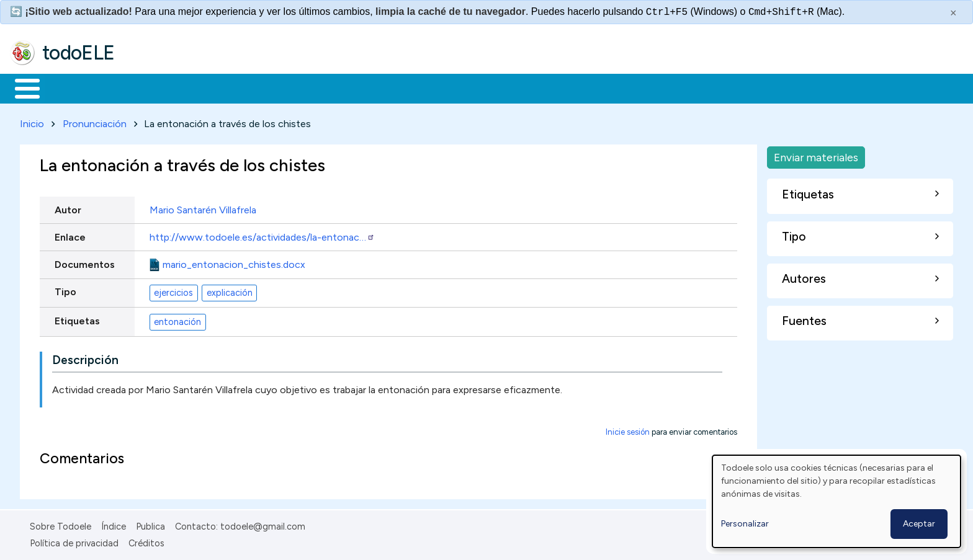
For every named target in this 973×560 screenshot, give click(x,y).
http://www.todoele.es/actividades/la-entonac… (262, 235)
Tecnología (371, 87)
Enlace (70, 235)
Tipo (65, 289)
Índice (114, 525)
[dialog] (836, 501)
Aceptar (919, 524)
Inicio (21, 87)
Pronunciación (95, 121)
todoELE (78, 53)
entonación (177, 319)
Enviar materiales (816, 155)
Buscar (510, 87)
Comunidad (454, 87)
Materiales (69, 87)
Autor (68, 207)
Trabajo (224, 87)
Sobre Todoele (61, 525)
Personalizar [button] (745, 524)
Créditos (146, 541)
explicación (230, 290)
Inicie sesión (628, 430)
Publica (150, 525)
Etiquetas (77, 318)
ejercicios (173, 290)
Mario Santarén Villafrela (203, 207)
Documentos (85, 262)
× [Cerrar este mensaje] (953, 13)
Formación (150, 87)
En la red (293, 87)
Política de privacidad (74, 541)
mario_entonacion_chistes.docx (234, 262)
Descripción (85, 358)
